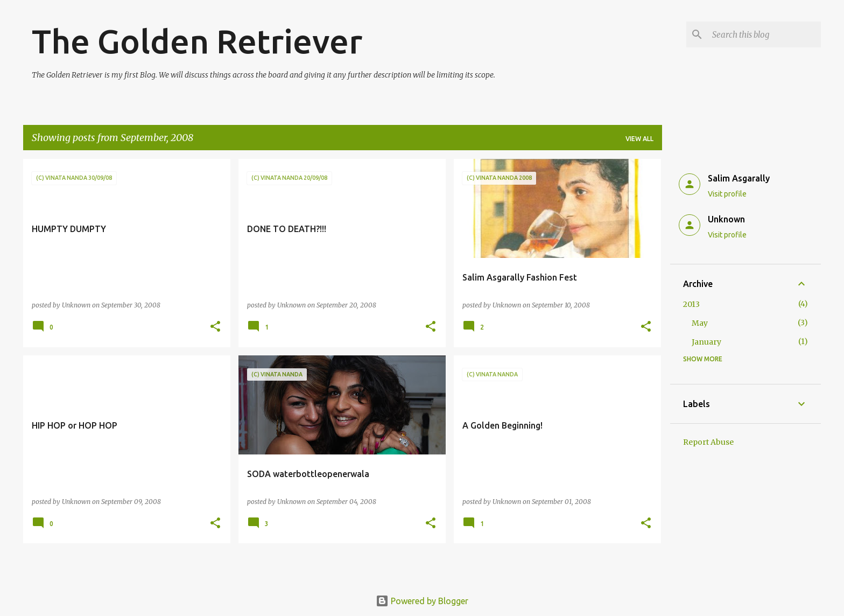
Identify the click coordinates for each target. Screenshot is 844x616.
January (706, 342)
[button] (215, 327)
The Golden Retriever (197, 41)
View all (639, 139)
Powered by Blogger (422, 601)
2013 (691, 304)
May (700, 323)
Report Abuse (708, 442)
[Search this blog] (764, 34)
